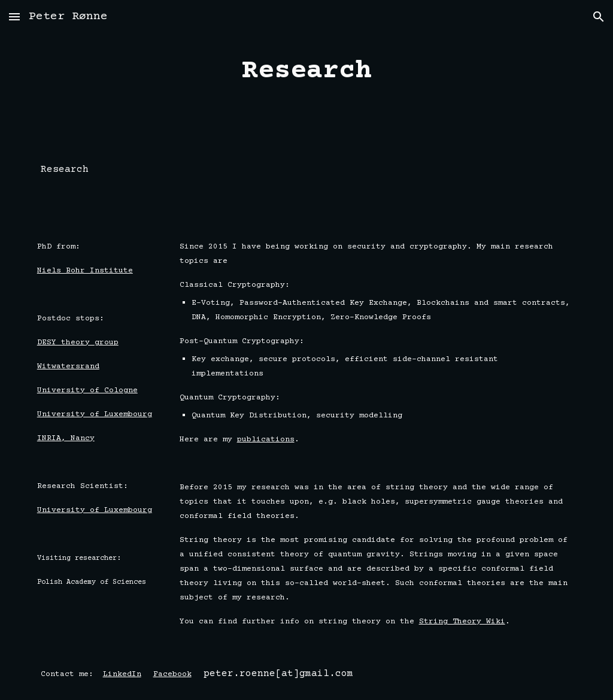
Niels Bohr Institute (85, 271)
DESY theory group (78, 343)
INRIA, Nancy (66, 438)
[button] (14, 16)
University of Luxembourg (95, 414)
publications (266, 440)
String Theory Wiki (462, 622)
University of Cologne (87, 390)
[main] (306, 72)
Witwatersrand (68, 366)
